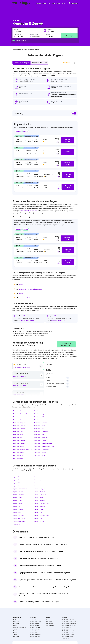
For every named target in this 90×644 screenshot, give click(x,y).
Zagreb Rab (38, 518)
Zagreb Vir (16, 507)
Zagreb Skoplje (39, 521)
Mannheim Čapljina (19, 441)
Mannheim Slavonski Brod (21, 414)
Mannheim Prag (18, 455)
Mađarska (16, 620)
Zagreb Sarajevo (40, 489)
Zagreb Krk (38, 513)
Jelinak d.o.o (23, 285)
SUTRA (26, 131)
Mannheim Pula (17, 438)
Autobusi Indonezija (35, 636)
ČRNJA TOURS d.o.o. (20, 376)
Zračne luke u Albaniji (68, 633)
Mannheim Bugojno (40, 414)
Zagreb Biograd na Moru (42, 504)
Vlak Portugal (50, 624)
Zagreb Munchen (40, 492)
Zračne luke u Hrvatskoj (69, 620)
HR (64, 3)
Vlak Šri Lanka (50, 625)
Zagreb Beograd (18, 480)
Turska (15, 631)
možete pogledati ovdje (27, 320)
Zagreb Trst (16, 524)
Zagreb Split (17, 477)
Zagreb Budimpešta (19, 521)
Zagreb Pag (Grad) (19, 518)
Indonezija (16, 636)
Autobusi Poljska (34, 625)
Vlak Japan (49, 620)
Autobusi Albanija (34, 620)
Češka (15, 629)
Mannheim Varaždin (40, 423)
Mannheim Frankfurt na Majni (43, 444)
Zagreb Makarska (40, 501)
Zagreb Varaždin (18, 510)
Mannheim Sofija (18, 458)
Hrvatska (60, 81)
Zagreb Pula (17, 483)
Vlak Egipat (49, 622)
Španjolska (16, 622)
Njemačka (30, 81)
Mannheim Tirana (40, 455)
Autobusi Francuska (35, 635)
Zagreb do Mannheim (39, 63)
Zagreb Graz (17, 513)
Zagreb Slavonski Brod (20, 489)
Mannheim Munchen (41, 438)
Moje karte (73, 3)
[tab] (45, 140)
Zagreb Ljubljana (40, 507)
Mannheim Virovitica (41, 420)
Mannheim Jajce (40, 426)
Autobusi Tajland (34, 629)
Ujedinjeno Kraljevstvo (20, 627)
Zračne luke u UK (67, 627)
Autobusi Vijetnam (35, 627)
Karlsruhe (24, 211)
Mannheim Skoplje (18, 452)
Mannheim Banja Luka (20, 423)
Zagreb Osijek (17, 486)
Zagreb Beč (38, 483)
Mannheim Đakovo (40, 417)
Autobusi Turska (34, 631)
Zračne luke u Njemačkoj (69, 625)
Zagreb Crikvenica (18, 492)
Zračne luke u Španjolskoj (69, 622)
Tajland (15, 635)
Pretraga (69, 36)
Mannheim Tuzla (39, 411)
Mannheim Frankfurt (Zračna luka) (23, 449)
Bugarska (16, 624)
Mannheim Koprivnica (41, 432)
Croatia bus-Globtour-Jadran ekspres (30, 289)
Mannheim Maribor (19, 426)
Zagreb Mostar (17, 504)
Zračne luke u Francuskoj (69, 624)
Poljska (15, 633)
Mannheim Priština (40, 452)
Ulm (36, 211)
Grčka (15, 625)
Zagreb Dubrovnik (18, 495)
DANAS (18, 131)
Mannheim (22, 81)
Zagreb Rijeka (39, 480)
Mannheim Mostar (18, 417)
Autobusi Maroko (34, 624)
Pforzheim (31, 211)
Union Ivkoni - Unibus (25, 298)
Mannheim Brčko (18, 435)
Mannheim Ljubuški (19, 429)
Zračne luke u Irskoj (67, 629)
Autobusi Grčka (34, 633)
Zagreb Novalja (39, 498)
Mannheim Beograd (19, 420)
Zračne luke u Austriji (68, 631)
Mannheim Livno (18, 432)
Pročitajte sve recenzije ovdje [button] (66, 344)
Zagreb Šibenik (39, 486)
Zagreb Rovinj (39, 510)
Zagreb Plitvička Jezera (42, 515)
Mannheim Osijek (18, 411)
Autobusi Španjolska (35, 622)
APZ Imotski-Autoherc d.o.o (22, 367)
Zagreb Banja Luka (40, 495)
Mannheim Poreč (18, 447)
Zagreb (54, 81)
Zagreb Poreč (17, 498)
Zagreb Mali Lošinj (18, 515)
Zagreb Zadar (39, 477)
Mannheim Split (39, 429)
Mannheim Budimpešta (42, 449)
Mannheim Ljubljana (19, 444)
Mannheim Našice (40, 441)
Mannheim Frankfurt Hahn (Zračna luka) (46, 447)
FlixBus (21, 293)
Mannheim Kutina (40, 435)
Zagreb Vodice (17, 501)
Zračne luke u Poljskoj (68, 635)
